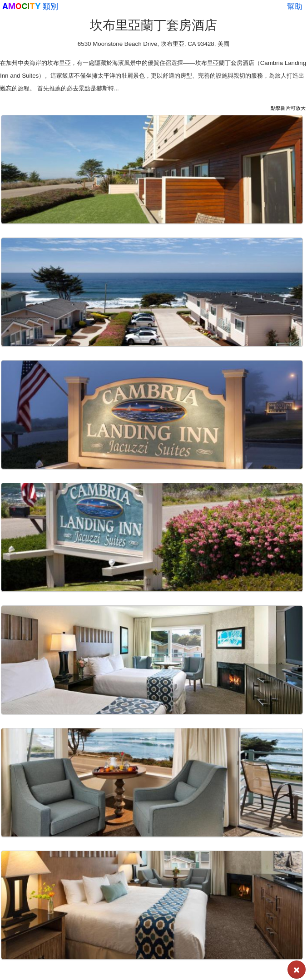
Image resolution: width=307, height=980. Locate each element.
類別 (50, 6)
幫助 (295, 6)
